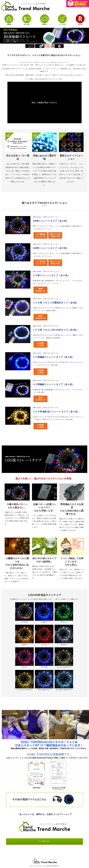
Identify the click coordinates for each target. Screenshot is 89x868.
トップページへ (44, 841)
